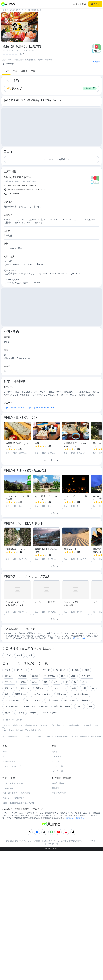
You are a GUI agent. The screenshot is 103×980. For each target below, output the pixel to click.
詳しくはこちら (79, 638)
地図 (33, 71)
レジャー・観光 (9, 761)
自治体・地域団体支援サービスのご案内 (19, 803)
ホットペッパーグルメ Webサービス (27, 730)
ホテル (5, 752)
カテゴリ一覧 (58, 771)
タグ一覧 (56, 761)
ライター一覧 (58, 766)
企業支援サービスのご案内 (13, 798)
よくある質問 (47, 841)
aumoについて (52, 844)
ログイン (95, 4)
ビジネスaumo (8, 788)
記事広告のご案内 (59, 793)
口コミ (24, 71)
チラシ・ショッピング (12, 766)
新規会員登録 (80, 4)
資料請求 (56, 788)
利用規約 (74, 841)
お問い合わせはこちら (75, 818)
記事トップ (57, 752)
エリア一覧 (57, 757)
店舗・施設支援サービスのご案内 (16, 793)
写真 (15, 71)
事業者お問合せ (58, 783)
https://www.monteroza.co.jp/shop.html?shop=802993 (29, 408)
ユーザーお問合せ (61, 841)
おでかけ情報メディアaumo (14, 783)
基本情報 (96, 62)
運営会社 (9, 841)
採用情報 (36, 841)
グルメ (5, 757)
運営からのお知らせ (23, 841)
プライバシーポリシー (88, 841)
